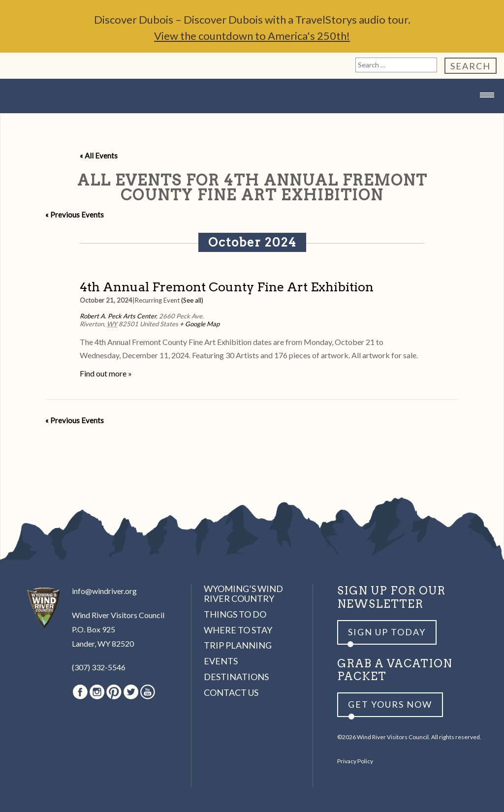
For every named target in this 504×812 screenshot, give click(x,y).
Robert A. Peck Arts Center (118, 316)
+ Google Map (200, 324)
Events (221, 661)
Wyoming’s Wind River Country (243, 593)
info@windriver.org (104, 591)
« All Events (99, 156)
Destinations (236, 677)
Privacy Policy (355, 761)
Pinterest (114, 692)
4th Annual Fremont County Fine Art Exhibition (227, 287)
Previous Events (75, 215)
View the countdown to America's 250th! (252, 36)
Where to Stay (238, 630)
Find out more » (106, 373)
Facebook (80, 692)
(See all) (192, 300)
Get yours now (390, 704)
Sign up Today (387, 632)
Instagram (97, 692)
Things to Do (235, 614)
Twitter (131, 692)
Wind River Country (252, 114)
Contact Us (231, 692)
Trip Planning (238, 645)
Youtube (148, 692)
